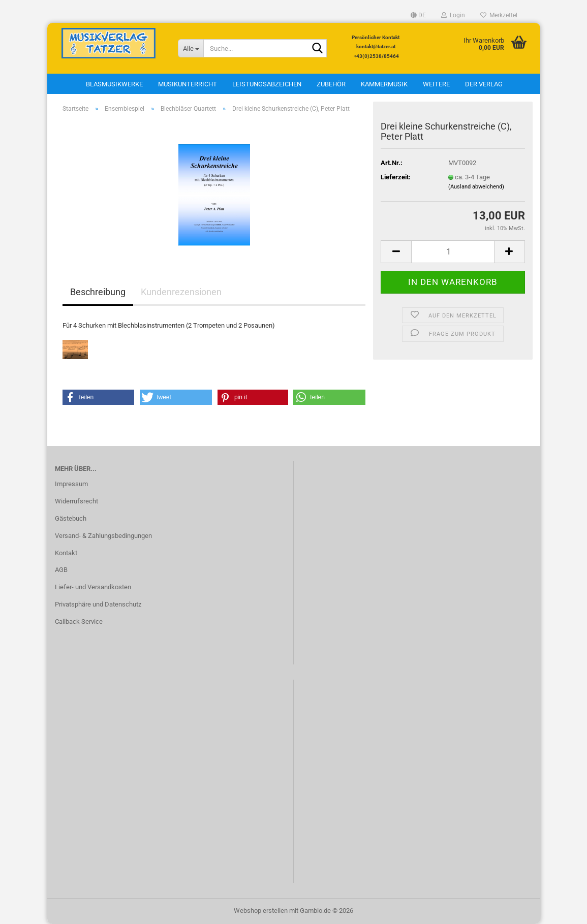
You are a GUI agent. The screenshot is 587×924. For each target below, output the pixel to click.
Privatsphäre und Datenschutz (98, 604)
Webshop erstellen (261, 911)
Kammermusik (384, 84)
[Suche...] (191, 48)
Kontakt (66, 553)
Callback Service (79, 622)
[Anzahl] (453, 252)
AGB (61, 570)
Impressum (71, 484)
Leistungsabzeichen (267, 84)
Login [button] (453, 15)
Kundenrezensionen (181, 292)
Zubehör (331, 84)
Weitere (436, 84)
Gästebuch (71, 518)
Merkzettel (499, 15)
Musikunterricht (188, 84)
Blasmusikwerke (114, 84)
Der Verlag (484, 84)
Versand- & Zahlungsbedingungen (103, 536)
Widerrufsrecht (76, 501)
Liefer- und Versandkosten (93, 587)
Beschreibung (98, 292)
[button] (418, 15)
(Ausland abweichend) (476, 187)
